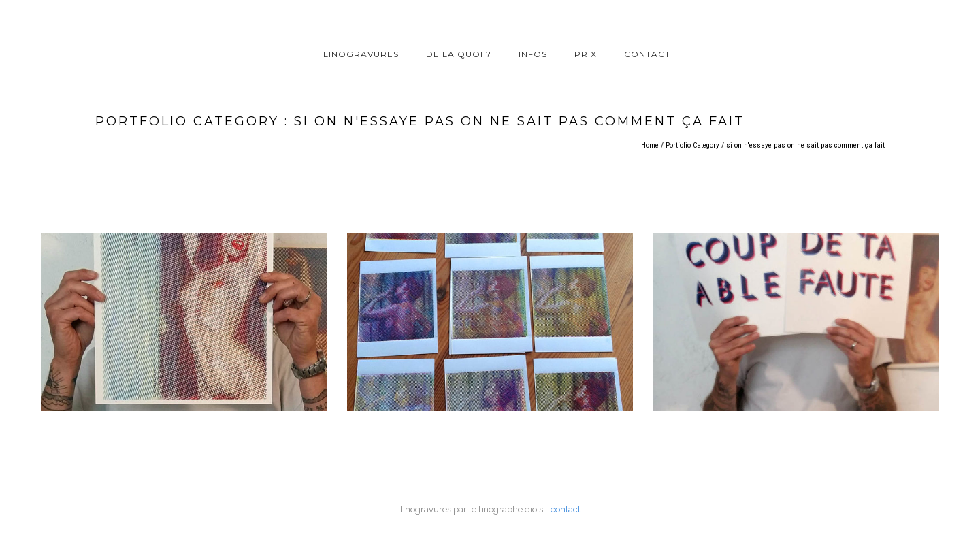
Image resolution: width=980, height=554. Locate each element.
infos (533, 54)
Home (650, 145)
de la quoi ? (459, 54)
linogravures (361, 54)
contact (647, 54)
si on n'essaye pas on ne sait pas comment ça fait (805, 145)
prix (586, 54)
